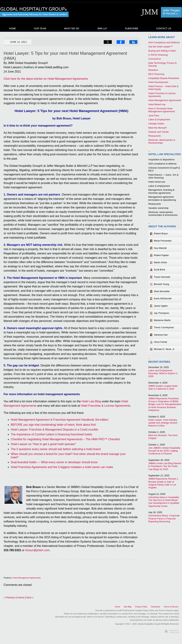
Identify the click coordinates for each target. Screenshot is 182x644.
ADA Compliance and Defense (164, 42)
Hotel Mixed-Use (157, 104)
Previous (9, 597)
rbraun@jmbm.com (37, 550)
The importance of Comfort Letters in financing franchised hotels (51, 434)
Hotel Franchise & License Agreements (105, 406)
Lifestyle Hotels (156, 124)
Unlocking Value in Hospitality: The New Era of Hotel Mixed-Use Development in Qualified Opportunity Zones (164, 502)
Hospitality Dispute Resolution (164, 78)
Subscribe (132, 28)
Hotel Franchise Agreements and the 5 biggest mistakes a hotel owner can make (62, 467)
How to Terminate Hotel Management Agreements (162, 110)
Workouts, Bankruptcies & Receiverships (162, 141)
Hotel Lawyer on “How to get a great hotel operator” (43, 444)
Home (12, 28)
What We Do (72, 28)
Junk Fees (154, 116)
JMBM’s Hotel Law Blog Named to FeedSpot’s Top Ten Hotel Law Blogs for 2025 (165, 466)
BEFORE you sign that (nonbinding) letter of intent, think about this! (53, 425)
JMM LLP (102, 28)
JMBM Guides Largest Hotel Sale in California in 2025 (163, 387)
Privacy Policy (141, 607)
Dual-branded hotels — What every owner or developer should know (54, 462)
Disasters (153, 70)
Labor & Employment (159, 119)
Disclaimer (156, 607)
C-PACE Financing (158, 55)
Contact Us (164, 28)
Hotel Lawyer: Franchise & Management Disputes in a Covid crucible (54, 430)
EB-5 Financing (156, 74)
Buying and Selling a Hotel (162, 51)
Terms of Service (171, 607)
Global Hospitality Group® (149, 624)
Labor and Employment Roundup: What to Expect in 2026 (163, 373)
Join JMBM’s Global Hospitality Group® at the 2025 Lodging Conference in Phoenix (164, 451)
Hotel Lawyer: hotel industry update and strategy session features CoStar (163, 423)
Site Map (128, 607)
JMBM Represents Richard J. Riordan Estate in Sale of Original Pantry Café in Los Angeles (163, 483)
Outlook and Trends (158, 132)
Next (30, 597)
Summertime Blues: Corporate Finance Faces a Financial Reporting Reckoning (164, 519)
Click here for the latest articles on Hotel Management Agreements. (46, 79)
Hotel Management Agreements (27, 578)
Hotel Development (158, 82)
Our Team (40, 28)
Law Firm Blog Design (172, 631)
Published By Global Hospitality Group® (160, 12)
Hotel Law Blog (34, 12)
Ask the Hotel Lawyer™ (161, 47)
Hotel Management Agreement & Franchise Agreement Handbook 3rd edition (60, 420)
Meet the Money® (158, 128)
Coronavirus (155, 59)
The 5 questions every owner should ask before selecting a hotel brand (56, 449)
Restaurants (155, 136)
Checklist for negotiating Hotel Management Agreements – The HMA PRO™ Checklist (65, 439)
